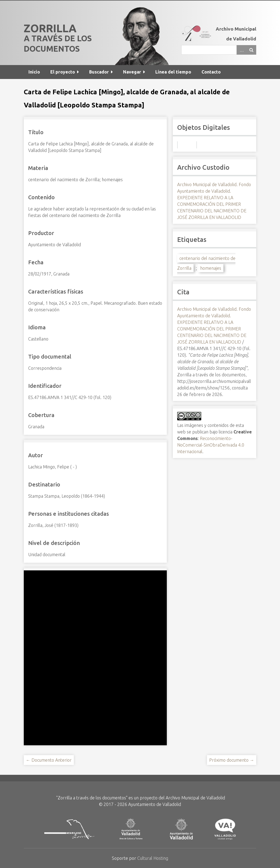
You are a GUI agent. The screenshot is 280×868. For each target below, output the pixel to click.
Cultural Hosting (153, 858)
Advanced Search (241, 50)
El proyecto (63, 72)
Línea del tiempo (173, 72)
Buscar (251, 50)
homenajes (211, 268)
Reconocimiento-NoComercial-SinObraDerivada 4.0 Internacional (211, 445)
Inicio (34, 72)
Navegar (132, 72)
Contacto (211, 72)
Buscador (99, 72)
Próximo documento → (232, 760)
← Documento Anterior (49, 760)
